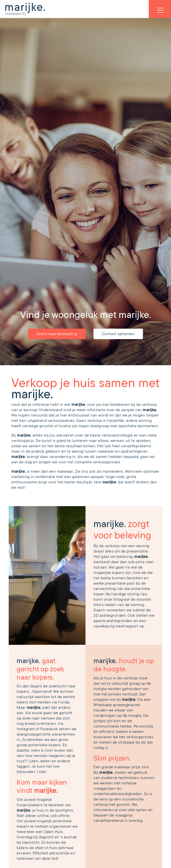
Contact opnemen (118, 334)
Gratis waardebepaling (57, 334)
